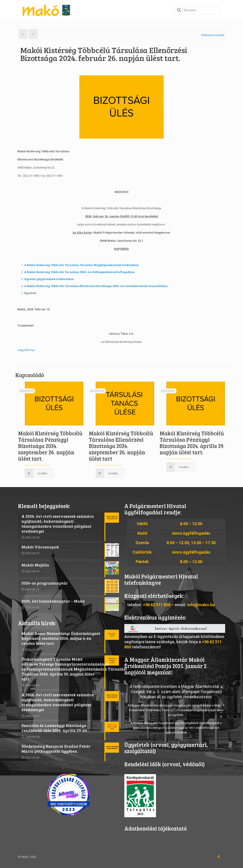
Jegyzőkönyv (26, 350)
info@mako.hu (201, 605)
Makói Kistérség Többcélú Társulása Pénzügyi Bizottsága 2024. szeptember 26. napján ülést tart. (50, 446)
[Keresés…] (197, 10)
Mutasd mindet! (213, 35)
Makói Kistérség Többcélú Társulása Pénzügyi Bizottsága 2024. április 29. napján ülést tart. (192, 443)
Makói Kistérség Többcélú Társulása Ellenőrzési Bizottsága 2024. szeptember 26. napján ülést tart (121, 446)
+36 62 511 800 (157, 605)
